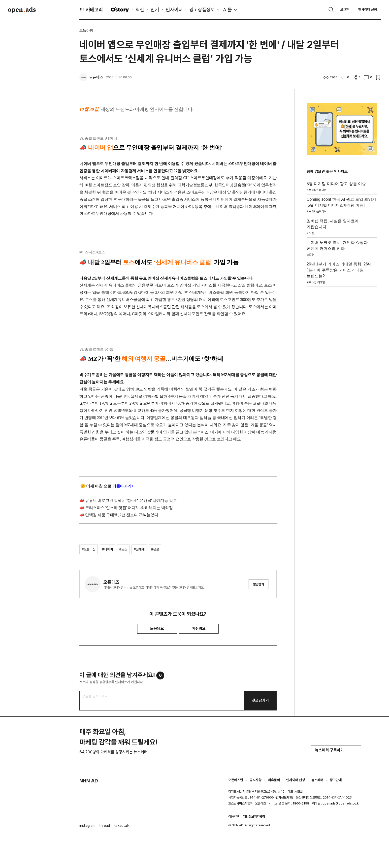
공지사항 (256, 780)
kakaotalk (122, 826)
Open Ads (22, 10)
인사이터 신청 (368, 9)
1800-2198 (301, 803)
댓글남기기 (260, 700)
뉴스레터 (317, 780)
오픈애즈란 (236, 780)
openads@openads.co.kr (341, 803)
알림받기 (259, 584)
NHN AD (89, 781)
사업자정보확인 (282, 797)
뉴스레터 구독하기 (336, 750)
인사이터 (174, 10)
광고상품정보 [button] (202, 10)
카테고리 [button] (91, 10)
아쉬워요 (199, 628)
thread (105, 826)
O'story (120, 10)
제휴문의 (274, 780)
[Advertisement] (342, 363)
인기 (155, 10)
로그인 (345, 9)
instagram (87, 826)
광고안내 (336, 780)
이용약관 (234, 817)
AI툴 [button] (227, 10)
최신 (140, 10)
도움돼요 (157, 628)
